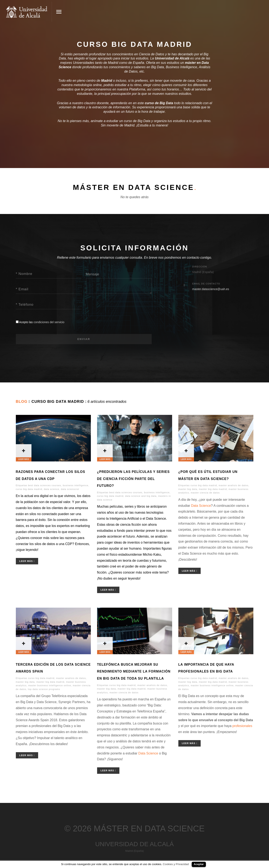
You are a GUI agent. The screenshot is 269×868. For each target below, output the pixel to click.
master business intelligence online (50, 686)
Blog (22, 402)
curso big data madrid (29, 490)
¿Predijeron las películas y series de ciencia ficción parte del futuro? (133, 479)
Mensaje (93, 274)
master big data (188, 490)
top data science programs (44, 690)
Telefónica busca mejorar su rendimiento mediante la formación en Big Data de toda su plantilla (134, 672)
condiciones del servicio (49, 322)
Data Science (201, 506)
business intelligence (76, 486)
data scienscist (70, 490)
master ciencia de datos (205, 493)
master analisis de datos (233, 486)
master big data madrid (213, 490)
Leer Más (27, 562)
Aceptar (199, 864)
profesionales (242, 726)
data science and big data (141, 497)
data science (51, 490)
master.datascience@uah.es (211, 290)
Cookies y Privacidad (176, 864)
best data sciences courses (44, 486)
